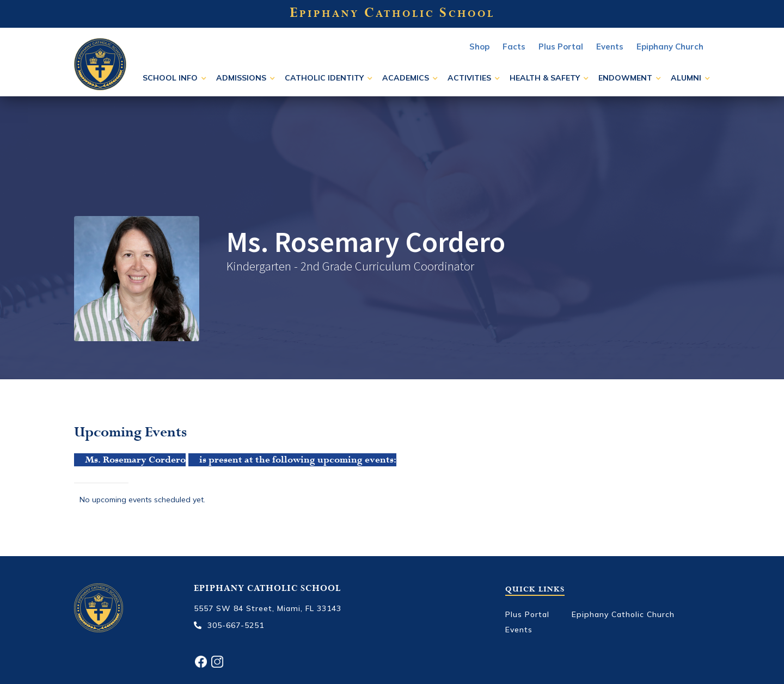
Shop (479, 47)
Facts (514, 47)
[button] (174, 78)
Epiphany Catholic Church (623, 614)
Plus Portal (561, 47)
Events (519, 630)
